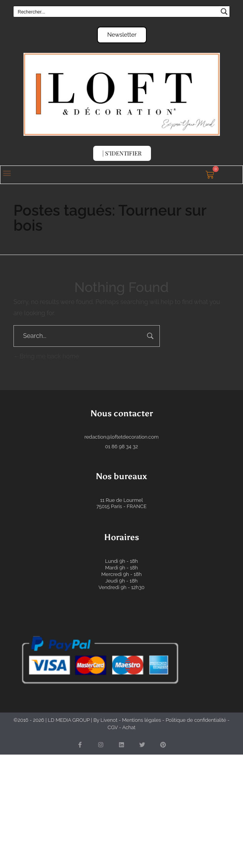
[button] (7, 173)
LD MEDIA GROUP (69, 720)
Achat (129, 727)
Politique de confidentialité (196, 720)
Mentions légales (142, 720)
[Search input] (116, 12)
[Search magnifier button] (224, 12)
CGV (112, 727)
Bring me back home (46, 356)
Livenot (109, 720)
